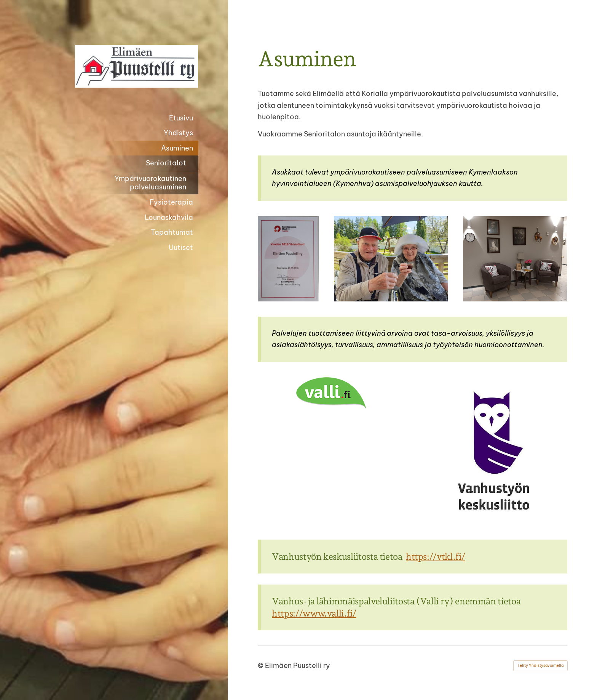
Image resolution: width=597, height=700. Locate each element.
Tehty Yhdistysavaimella (540, 666)
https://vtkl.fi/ (435, 557)
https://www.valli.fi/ (314, 613)
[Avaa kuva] (288, 259)
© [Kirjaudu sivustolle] (261, 666)
